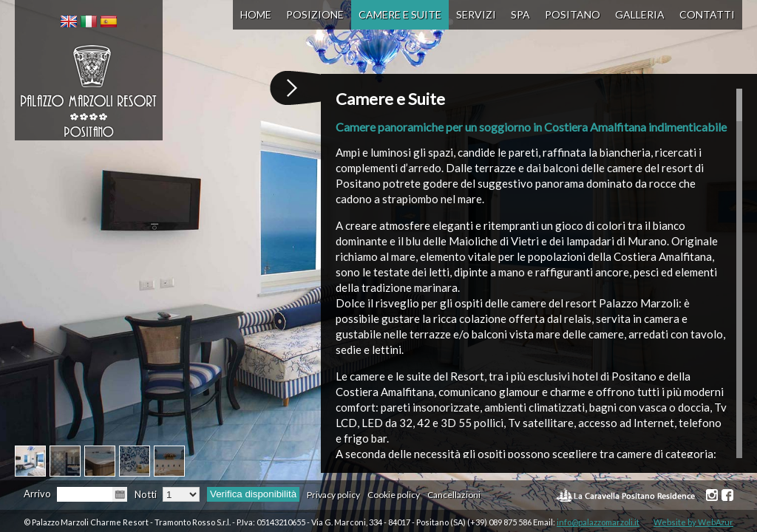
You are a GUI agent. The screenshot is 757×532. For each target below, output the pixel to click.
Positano (573, 14)
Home (256, 14)
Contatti (707, 14)
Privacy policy (333, 495)
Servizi (476, 14)
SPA (520, 14)
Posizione (315, 14)
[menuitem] (69, 21)
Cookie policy (394, 495)
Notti (146, 494)
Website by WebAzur (693, 522)
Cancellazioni (454, 495)
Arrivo (37, 494)
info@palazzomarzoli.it (598, 522)
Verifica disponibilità (253, 494)
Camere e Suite (400, 14)
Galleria (640, 14)
